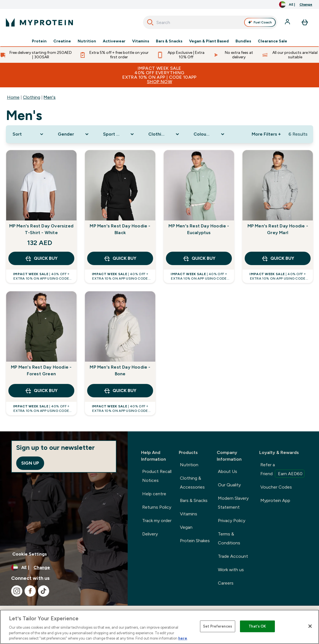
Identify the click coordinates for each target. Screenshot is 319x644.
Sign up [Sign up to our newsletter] (30, 463)
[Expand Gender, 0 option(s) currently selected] (74, 134)
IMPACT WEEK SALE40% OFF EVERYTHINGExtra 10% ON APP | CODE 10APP (159, 75)
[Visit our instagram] (17, 591)
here (183, 638)
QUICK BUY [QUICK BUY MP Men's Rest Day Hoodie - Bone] (120, 391)
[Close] (310, 626)
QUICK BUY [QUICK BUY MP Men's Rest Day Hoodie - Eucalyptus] (199, 258)
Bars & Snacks (169, 41)
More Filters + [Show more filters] (266, 134)
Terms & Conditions (229, 538)
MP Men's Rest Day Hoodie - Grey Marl (278, 229)
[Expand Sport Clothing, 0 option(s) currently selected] (119, 134)
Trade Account (233, 556)
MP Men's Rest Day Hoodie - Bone (120, 370)
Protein (39, 41)
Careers (226, 583)
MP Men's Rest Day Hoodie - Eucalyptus (199, 229)
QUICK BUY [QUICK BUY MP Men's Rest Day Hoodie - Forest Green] (41, 391)
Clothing (32, 97)
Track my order (157, 521)
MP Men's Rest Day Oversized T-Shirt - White (41, 229)
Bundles (243, 41)
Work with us (231, 570)
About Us (228, 471)
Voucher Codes (276, 487)
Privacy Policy (232, 521)
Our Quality (229, 485)
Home (13, 97)
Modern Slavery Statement (233, 503)
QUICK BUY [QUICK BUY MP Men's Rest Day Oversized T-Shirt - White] (41, 258)
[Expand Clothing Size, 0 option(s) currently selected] (164, 134)
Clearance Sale (272, 41)
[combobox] (210, 22)
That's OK (257, 626)
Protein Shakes (195, 541)
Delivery (150, 534)
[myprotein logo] (39, 22)
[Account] (288, 22)
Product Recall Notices (157, 476)
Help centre (154, 494)
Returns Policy (157, 507)
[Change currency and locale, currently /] (296, 4)
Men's (50, 97)
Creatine (62, 41)
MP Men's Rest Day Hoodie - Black (120, 229)
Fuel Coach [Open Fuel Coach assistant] (260, 22)
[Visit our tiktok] (44, 591)
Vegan (186, 527)
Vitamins (141, 41)
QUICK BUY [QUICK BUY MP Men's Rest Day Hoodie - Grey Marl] (278, 258)
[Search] (150, 22)
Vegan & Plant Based (209, 41)
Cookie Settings (30, 554)
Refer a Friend (282, 470)
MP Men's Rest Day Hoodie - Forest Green (41, 370)
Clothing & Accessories (192, 483)
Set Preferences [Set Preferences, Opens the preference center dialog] (218, 626)
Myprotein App (275, 500)
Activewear (114, 41)
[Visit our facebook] (30, 591)
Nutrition (87, 41)
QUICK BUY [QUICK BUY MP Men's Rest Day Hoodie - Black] (120, 258)
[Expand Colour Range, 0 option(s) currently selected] (210, 134)
